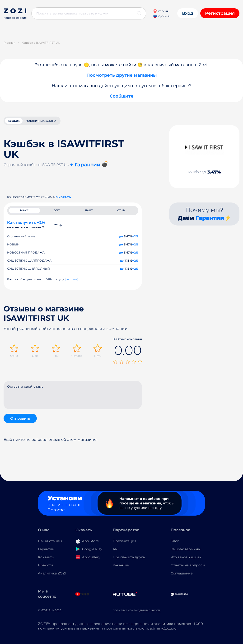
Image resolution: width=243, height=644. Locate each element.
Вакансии (121, 567)
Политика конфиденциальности (137, 612)
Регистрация (220, 13)
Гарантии (210, 219)
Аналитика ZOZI (52, 575)
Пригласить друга (129, 559)
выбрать (63, 198)
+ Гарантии (85, 166)
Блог (175, 543)
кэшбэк (16, 121)
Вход (188, 13)
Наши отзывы (50, 543)
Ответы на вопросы (188, 567)
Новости (46, 567)
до (121, 239)
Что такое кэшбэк (186, 559)
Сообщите (122, 96)
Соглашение (182, 575)
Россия (161, 11)
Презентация (124, 543)
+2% (135, 239)
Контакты (46, 559)
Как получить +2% (26, 227)
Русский (162, 16)
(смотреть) (72, 282)
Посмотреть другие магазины (121, 75)
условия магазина (49, 121)
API (116, 551)
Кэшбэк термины (186, 551)
